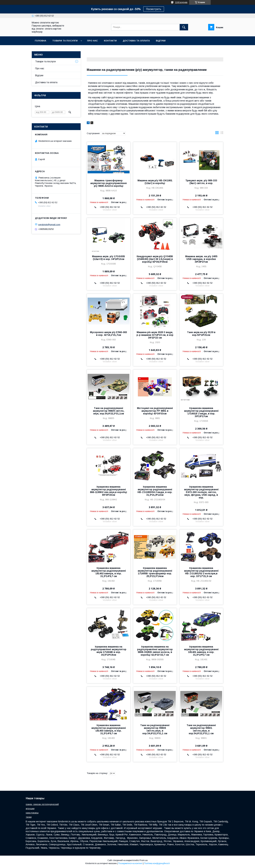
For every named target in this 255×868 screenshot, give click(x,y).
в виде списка (222, 133)
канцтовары (32, 813)
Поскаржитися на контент (130, 863)
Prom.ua (144, 860)
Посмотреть (154, 9)
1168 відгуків (181, 2)
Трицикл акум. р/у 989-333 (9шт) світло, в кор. (201, 182)
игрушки (30, 808)
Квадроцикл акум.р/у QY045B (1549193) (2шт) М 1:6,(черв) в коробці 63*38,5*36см (155, 259)
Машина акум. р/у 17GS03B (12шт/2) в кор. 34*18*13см (108, 258)
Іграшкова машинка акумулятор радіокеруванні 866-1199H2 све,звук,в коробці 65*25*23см (108, 491)
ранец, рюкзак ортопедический (42, 804)
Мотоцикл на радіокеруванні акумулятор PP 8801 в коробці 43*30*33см (155, 411)
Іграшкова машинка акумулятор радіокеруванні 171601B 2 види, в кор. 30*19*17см (201, 412)
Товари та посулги (65, 41)
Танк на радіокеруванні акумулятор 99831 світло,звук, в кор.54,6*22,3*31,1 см (201, 729)
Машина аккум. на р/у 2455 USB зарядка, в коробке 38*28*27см (201, 259)
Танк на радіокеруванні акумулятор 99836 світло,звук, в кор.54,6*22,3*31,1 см (155, 729)
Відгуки (161, 41)
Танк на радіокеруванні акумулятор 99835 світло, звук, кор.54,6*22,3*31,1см (109, 411)
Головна (40, 41)
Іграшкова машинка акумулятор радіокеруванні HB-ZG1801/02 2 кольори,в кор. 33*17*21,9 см (201, 572)
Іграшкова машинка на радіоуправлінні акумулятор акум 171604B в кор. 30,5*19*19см (109, 651)
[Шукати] (184, 27)
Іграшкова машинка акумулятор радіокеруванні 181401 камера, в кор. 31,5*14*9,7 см (201, 651)
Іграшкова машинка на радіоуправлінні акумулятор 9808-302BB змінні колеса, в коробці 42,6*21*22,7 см (155, 651)
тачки (29, 817)
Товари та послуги (45, 61)
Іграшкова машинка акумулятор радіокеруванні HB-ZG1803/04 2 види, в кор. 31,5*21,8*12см (155, 491)
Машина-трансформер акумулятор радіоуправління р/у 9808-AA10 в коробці (108, 183)
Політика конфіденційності (157, 863)
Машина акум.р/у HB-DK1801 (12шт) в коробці (155, 182)
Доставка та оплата (136, 41)
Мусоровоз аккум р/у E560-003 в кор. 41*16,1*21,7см (108, 334)
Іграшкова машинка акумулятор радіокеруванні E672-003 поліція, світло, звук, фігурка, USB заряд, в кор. (201, 492)
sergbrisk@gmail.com (49, 224)
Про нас (92, 41)
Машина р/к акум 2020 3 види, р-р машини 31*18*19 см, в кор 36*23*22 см (155, 335)
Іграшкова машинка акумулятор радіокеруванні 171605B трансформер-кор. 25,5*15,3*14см (155, 572)
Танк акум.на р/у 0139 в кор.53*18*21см (201, 334)
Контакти (110, 41)
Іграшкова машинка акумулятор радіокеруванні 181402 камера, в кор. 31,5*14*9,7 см (109, 572)
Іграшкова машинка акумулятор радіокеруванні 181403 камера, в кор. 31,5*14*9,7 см (109, 729)
